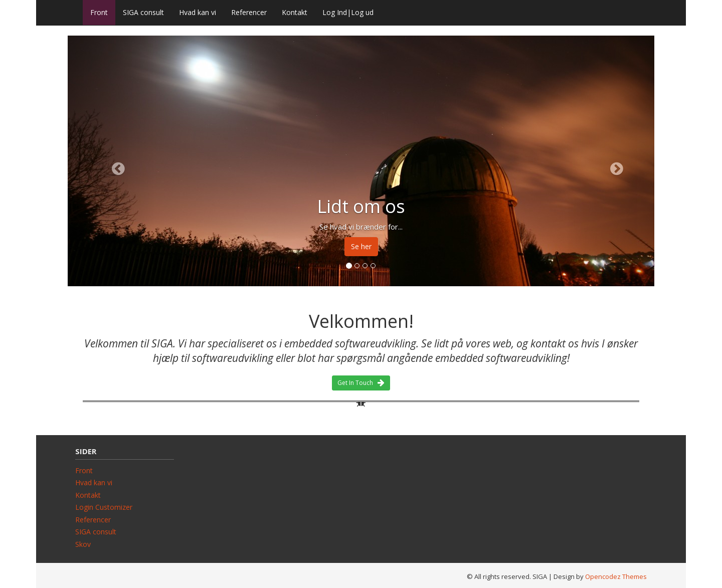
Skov (83, 544)
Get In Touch (361, 383)
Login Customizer (104, 507)
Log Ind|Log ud (348, 12)
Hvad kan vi (198, 12)
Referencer (249, 12)
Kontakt (295, 12)
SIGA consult (143, 12)
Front (99, 12)
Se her (361, 246)
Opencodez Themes (616, 576)
